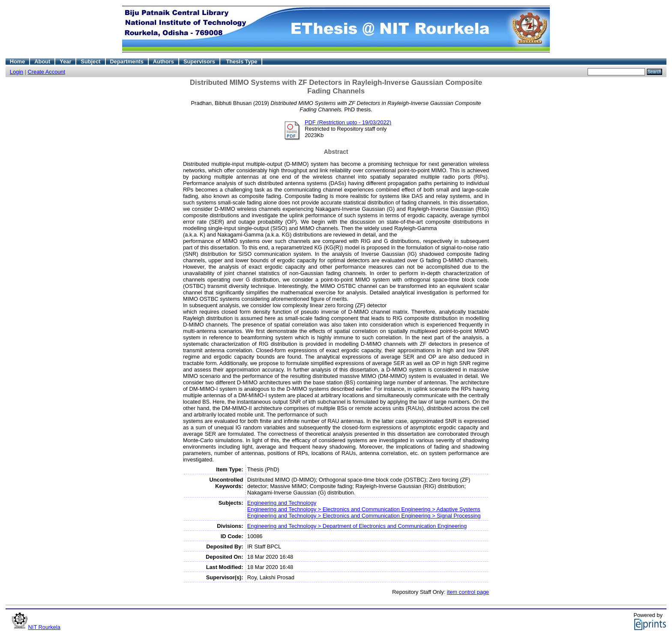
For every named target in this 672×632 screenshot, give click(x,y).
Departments (127, 61)
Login (16, 72)
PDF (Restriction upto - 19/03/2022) (348, 122)
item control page (468, 592)
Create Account (47, 72)
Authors (163, 61)
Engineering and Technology (282, 503)
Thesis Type (241, 61)
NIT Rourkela (44, 627)
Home (18, 61)
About (42, 61)
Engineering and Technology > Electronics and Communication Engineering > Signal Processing (364, 516)
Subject (90, 61)
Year (65, 61)
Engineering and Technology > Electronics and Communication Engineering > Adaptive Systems (364, 509)
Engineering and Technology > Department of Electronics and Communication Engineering (357, 526)
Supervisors (199, 61)
